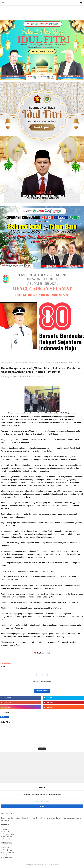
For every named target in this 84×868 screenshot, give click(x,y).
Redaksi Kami (7, 857)
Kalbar (3, 717)
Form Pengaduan (9, 852)
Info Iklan (6, 855)
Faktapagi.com (42, 865)
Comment (41, 377)
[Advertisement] (42, 768)
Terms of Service (8, 839)
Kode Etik (6, 832)
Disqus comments (42, 691)
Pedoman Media (8, 834)
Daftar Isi (6, 848)
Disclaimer (6, 829)
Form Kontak (7, 850)
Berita (33, 377)
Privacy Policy (7, 837)
